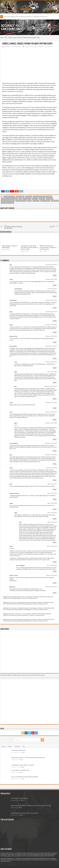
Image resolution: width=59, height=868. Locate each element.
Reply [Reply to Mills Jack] (55, 593)
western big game (21, 201)
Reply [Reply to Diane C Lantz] (55, 583)
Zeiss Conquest (45, 201)
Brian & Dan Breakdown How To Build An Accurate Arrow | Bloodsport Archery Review (26, 17)
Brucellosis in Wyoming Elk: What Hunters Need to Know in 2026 (29, 247)
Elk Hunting (27, 199)
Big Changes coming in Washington (10, 247)
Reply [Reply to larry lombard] (55, 451)
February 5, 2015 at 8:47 (51, 362)
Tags (24, 746)
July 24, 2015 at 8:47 (52, 289)
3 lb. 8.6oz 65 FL (37, 154)
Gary (11, 546)
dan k (11, 279)
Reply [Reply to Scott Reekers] (55, 571)
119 (23, 779)
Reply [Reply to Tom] (55, 368)
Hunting (42, 199)
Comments (17, 746)
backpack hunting (10, 197)
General (31, 47)
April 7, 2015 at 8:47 (52, 513)
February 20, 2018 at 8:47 (51, 587)
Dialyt (7, 135)
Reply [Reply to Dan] (55, 275)
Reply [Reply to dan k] (55, 285)
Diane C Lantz (14, 575)
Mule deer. (50, 199)
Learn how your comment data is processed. (33, 675)
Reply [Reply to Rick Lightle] (55, 358)
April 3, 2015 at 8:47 (52, 372)
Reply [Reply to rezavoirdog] (55, 296)
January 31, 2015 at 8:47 (51, 325)
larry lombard (14, 443)
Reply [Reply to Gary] (55, 562)
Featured (35, 199)
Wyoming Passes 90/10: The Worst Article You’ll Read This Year (28, 758)
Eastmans (29, 197)
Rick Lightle (13, 346)
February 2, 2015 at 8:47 (51, 336)
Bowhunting (20, 197)
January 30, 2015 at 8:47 (51, 279)
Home (2, 38)
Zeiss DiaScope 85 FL (25, 107)
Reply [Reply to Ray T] (55, 332)
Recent (4, 746)
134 (22, 772)
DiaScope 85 (6, 142)
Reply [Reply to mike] (55, 480)
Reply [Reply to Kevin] (55, 408)
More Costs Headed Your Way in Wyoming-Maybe (25, 777)
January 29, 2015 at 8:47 (51, 265)
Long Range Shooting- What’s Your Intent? (23, 765)
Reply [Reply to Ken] (55, 399)
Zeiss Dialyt (55, 201)
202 (23, 767)
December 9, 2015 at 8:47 (51, 386)
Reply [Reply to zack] (55, 420)
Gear (28, 47)
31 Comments (40, 47)
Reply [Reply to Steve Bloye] (55, 308)
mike (11, 468)
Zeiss (30, 201)
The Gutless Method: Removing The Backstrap (14, 227)
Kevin (11, 403)
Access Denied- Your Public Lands (20, 770)
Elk (6, 38)
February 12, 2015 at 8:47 (51, 443)
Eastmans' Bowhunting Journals (43, 197)
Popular (10, 746)
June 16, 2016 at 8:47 (52, 565)
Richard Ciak (13, 336)
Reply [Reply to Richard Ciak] (55, 342)
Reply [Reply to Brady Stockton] (55, 499)
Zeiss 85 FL (36, 201)
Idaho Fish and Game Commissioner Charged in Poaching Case (48, 247)
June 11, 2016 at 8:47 (52, 546)
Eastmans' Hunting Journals (9, 199)
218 (22, 760)
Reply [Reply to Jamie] (55, 509)
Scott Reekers (7, 47)
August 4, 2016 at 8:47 (52, 575)
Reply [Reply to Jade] (55, 321)
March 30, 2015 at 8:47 (52, 468)
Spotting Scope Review (8, 201)
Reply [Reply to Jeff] (55, 489)
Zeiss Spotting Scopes (8, 203)
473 (24, 752)
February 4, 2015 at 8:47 (51, 346)
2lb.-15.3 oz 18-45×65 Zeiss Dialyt (39, 123)
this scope (23, 111)
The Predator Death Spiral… (19, 750)
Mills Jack (12, 587)
